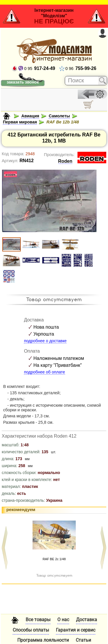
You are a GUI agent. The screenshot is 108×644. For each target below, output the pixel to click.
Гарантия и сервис (76, 630)
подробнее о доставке (45, 341)
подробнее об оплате (44, 372)
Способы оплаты (31, 630)
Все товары (38, 620)
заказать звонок (23, 82)
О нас (63, 620)
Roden (65, 161)
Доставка (87, 620)
